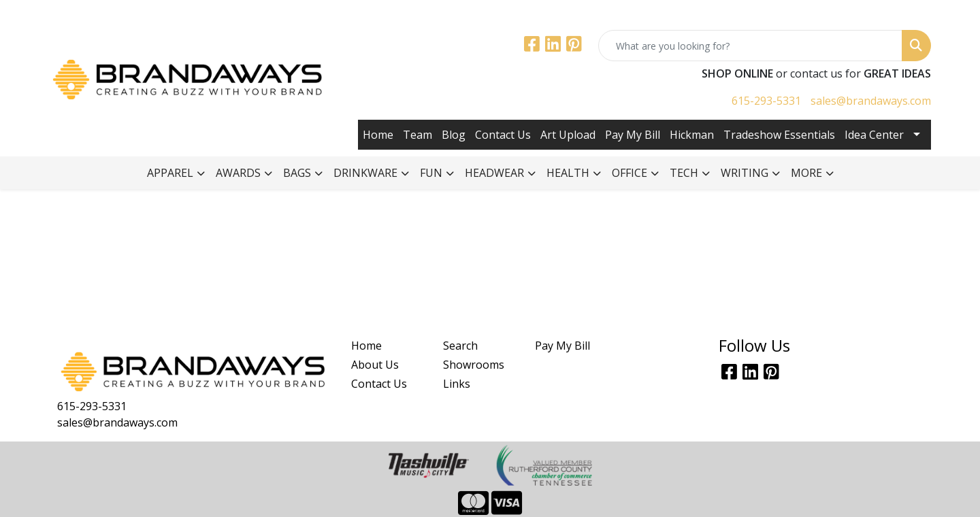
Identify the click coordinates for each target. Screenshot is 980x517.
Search (460, 346)
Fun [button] (431, 173)
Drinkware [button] (365, 173)
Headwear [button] (494, 173)
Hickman (692, 135)
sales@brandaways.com (871, 101)
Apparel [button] (170, 173)
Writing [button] (745, 173)
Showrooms (474, 365)
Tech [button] (684, 173)
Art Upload (568, 135)
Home (378, 135)
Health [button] (568, 173)
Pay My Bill (633, 135)
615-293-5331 (766, 101)
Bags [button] (297, 173)
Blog (454, 135)
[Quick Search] (750, 46)
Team (418, 135)
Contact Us (503, 135)
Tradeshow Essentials (779, 135)
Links (457, 384)
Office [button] (630, 173)
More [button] (806, 173)
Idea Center (874, 135)
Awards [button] (238, 173)
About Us (375, 365)
